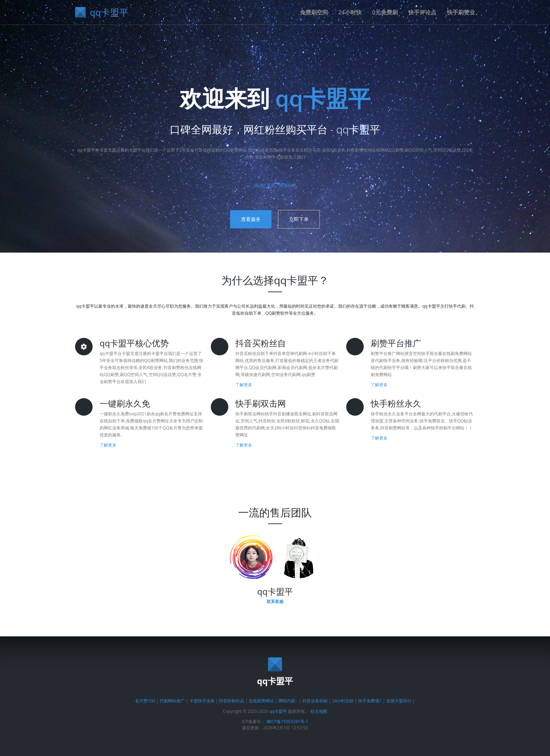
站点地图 (319, 711)
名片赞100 (145, 701)
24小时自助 (343, 701)
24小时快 (350, 12)
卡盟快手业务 (202, 701)
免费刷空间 (314, 12)
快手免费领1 (370, 701)
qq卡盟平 (323, 98)
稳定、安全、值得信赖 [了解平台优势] (275, 185)
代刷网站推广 (172, 701)
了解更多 (244, 385)
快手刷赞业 (461, 12)
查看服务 (251, 219)
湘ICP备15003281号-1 (287, 721)
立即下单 (299, 219)
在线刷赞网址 (261, 701)
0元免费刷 (385, 12)
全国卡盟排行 (399, 701)
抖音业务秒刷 (315, 701)
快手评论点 (422, 12)
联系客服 (275, 601)
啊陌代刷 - (288, 701)
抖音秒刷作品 (232, 701)
